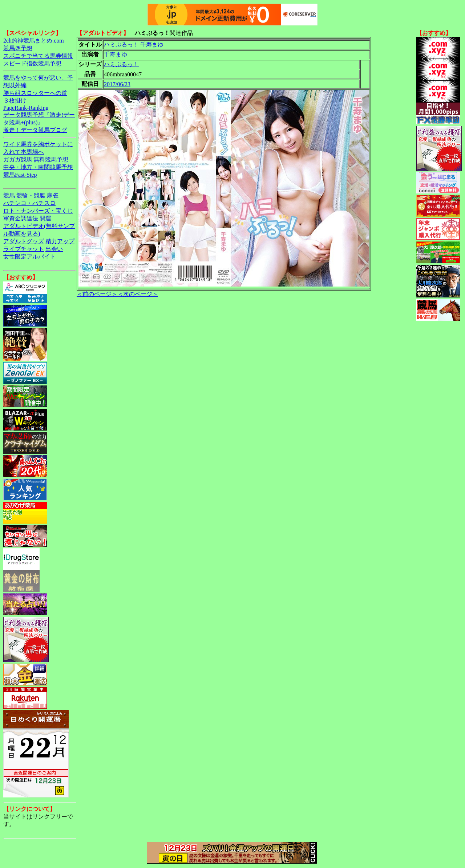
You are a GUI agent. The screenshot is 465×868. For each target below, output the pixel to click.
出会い (54, 249)
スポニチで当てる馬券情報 (38, 56)
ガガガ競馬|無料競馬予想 (36, 159)
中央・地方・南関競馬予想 (38, 167)
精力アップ (60, 241)
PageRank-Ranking (26, 108)
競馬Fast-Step (20, 175)
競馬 (9, 195)
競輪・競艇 (31, 195)
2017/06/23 (117, 84)
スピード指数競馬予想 (32, 63)
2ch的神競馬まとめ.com (34, 41)
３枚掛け (15, 101)
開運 (45, 218)
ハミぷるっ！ (121, 64)
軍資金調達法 (21, 218)
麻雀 (53, 195)
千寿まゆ (116, 54)
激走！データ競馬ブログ (35, 130)
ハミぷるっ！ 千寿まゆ (134, 45)
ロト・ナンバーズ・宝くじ (38, 211)
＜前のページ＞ (97, 294)
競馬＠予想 (18, 48)
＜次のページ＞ (138, 294)
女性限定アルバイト (29, 257)
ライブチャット (24, 249)
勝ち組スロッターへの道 (35, 93)
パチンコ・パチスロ (29, 203)
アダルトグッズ (24, 241)
